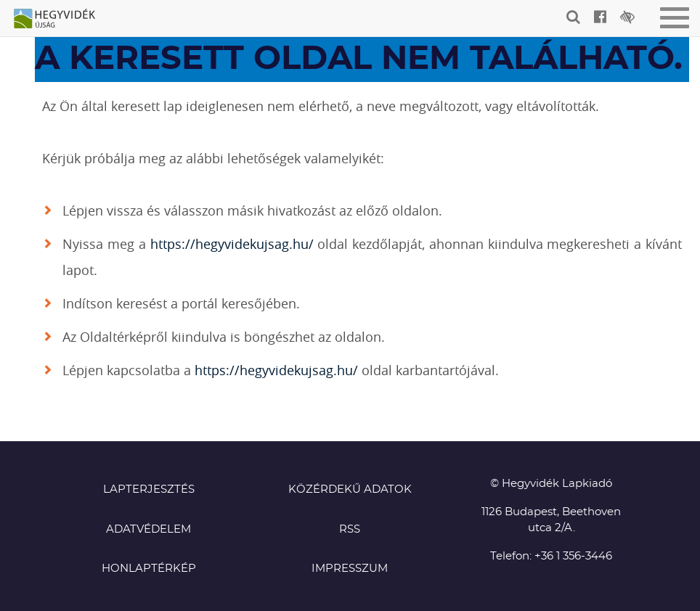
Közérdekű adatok (350, 489)
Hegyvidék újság (62, 20)
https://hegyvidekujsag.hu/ (232, 244)
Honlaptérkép (149, 569)
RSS (350, 529)
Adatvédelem (148, 529)
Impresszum (350, 569)
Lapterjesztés (149, 489)
